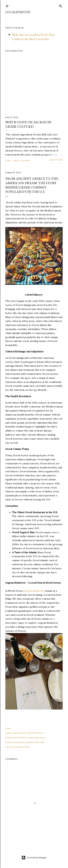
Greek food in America (16, 738)
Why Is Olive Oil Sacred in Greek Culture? (28, 124)
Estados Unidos (22, 747)
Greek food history (35, 733)
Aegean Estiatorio (35, 591)
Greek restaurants (36, 738)
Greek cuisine (19, 733)
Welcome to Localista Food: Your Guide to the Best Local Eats (33, 37)
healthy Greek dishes (15, 742)
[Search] (61, 5)
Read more (56, 160)
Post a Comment (22, 160)
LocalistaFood (18, 12)
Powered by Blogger (34, 858)
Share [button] (8, 160)
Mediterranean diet (35, 742)
